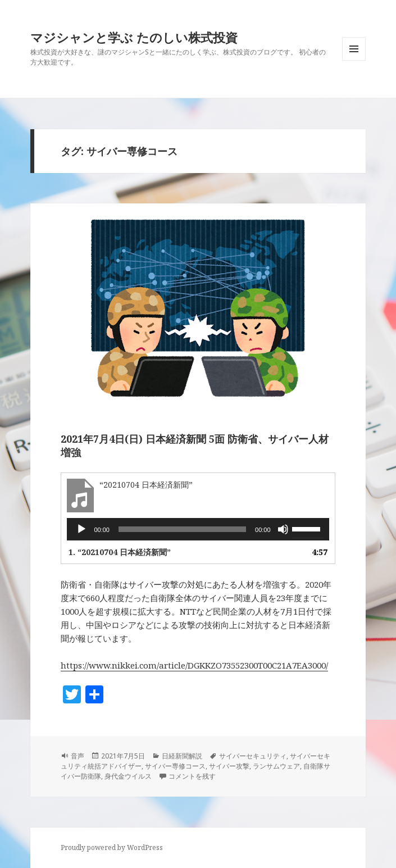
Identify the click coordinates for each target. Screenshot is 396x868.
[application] (198, 529)
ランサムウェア (276, 766)
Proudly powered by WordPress (112, 847)
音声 (78, 756)
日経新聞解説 (182, 756)
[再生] (81, 529)
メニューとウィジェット (354, 60)
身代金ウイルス (128, 776)
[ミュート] (283, 529)
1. (120, 552)
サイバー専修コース (175, 766)
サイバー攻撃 (229, 766)
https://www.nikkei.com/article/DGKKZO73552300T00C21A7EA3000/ (194, 665)
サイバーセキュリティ (253, 756)
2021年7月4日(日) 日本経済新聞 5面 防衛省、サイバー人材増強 (195, 446)
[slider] (182, 529)
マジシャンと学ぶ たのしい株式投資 (134, 37)
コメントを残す (192, 776)
